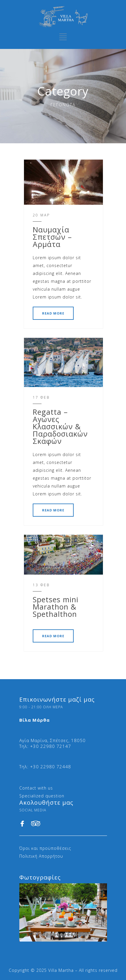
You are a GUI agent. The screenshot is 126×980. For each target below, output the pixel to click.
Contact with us (36, 788)
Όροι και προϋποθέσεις (45, 848)
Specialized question (42, 796)
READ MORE (53, 313)
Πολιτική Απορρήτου (41, 856)
